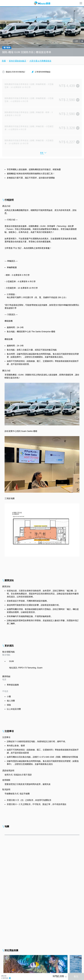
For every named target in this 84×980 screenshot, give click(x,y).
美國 (4, 61)
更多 (42, 153)
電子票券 (7, 48)
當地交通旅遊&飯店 (17, 61)
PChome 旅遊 (42, 3)
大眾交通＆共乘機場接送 (40, 61)
